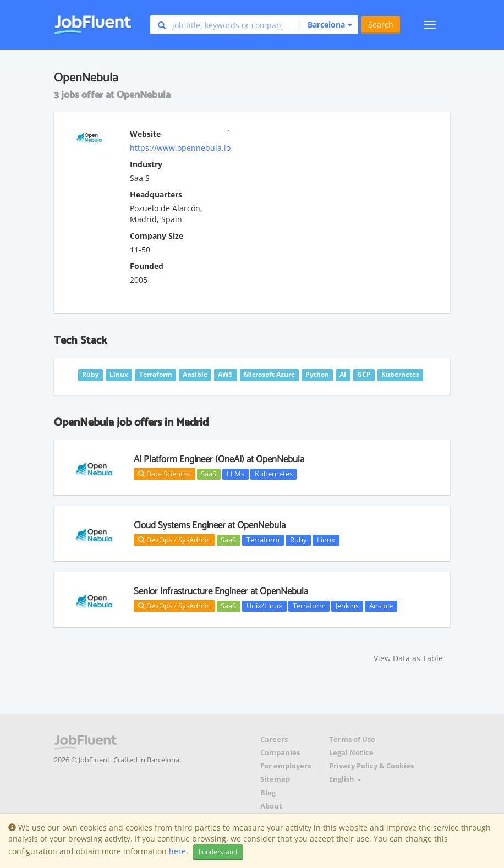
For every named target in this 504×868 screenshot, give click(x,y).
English (345, 779)
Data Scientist (165, 474)
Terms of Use (352, 740)
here (177, 851)
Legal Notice (351, 753)
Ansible (381, 606)
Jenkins (347, 606)
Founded (147, 266)
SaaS (209, 474)
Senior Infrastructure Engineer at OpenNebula (221, 591)
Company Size (157, 236)
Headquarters (156, 194)
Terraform (263, 540)
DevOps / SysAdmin (174, 540)
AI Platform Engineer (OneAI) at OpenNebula (219, 459)
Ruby (298, 540)
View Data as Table (408, 658)
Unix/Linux (264, 606)
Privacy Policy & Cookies (371, 766)
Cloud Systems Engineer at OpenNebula (210, 525)
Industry (146, 164)
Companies (280, 753)
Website (145, 134)
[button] (325, 25)
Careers (274, 740)
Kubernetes (274, 474)
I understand (218, 852)
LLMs (235, 474)
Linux (326, 540)
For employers (286, 766)
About (271, 806)
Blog (268, 793)
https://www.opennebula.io (180, 148)
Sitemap (275, 779)
